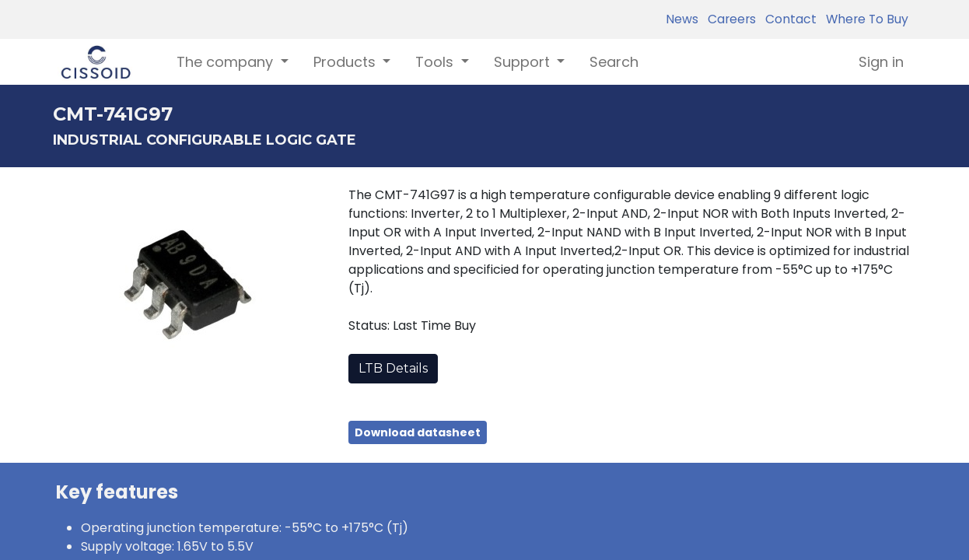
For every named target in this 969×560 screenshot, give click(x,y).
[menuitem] (614, 62)
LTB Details (393, 368)
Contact (788, 19)
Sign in (881, 62)
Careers (729, 19)
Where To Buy (864, 19)
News (682, 19)
